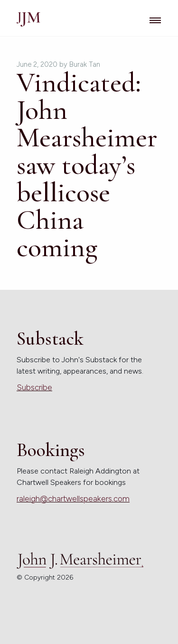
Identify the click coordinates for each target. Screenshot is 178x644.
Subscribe (34, 387)
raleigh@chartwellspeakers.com (73, 499)
